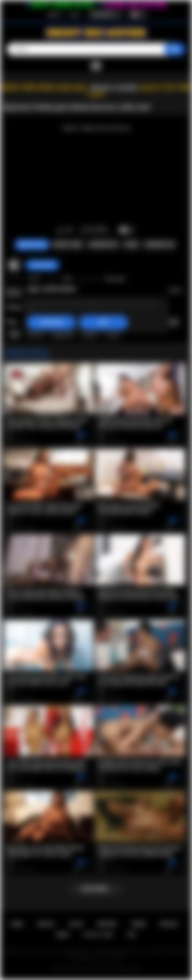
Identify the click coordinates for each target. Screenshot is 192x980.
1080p (112, 334)
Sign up (55, 14)
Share (131, 244)
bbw (15, 334)
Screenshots (103, 244)
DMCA (63, 934)
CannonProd (42, 265)
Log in (74, 14)
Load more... (96, 889)
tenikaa (35, 334)
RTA (132, 934)
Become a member (114, 87)
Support (107, 924)
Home (17, 924)
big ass (171, 322)
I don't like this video (70, 231)
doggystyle (62, 334)
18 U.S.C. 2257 (98, 934)
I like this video (60, 231)
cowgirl (89, 334)
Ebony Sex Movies (89, 969)
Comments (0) (160, 244)
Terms (139, 924)
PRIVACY (169, 924)
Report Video (68, 244)
